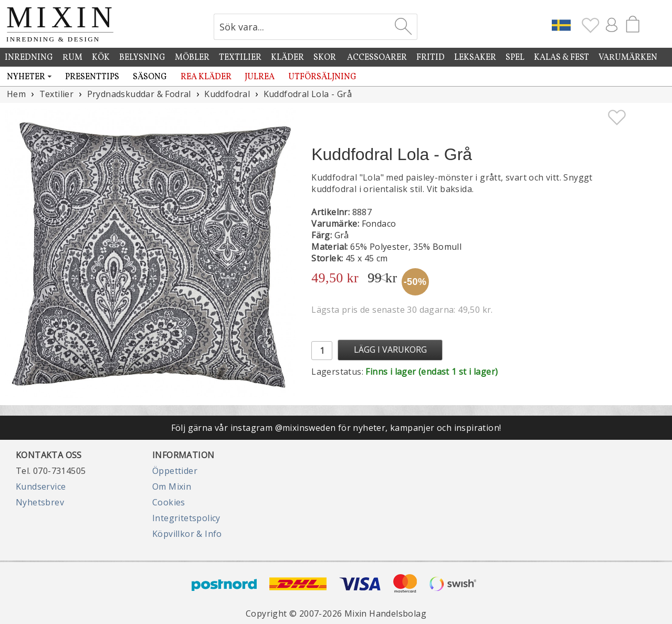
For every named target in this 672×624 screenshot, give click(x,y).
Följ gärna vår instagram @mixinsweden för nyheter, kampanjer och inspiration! (336, 428)
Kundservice (41, 486)
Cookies (169, 502)
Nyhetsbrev (40, 502)
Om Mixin (172, 486)
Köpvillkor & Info (187, 534)
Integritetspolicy (186, 518)
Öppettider (175, 471)
